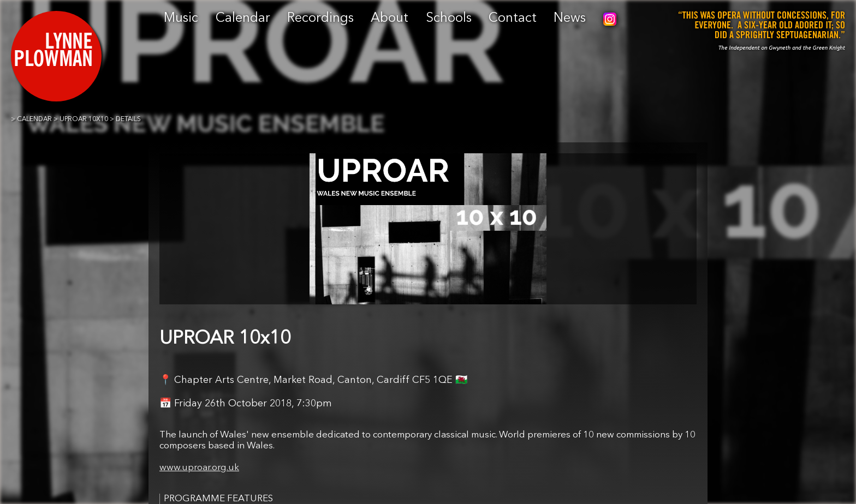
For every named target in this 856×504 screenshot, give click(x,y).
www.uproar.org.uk (199, 468)
